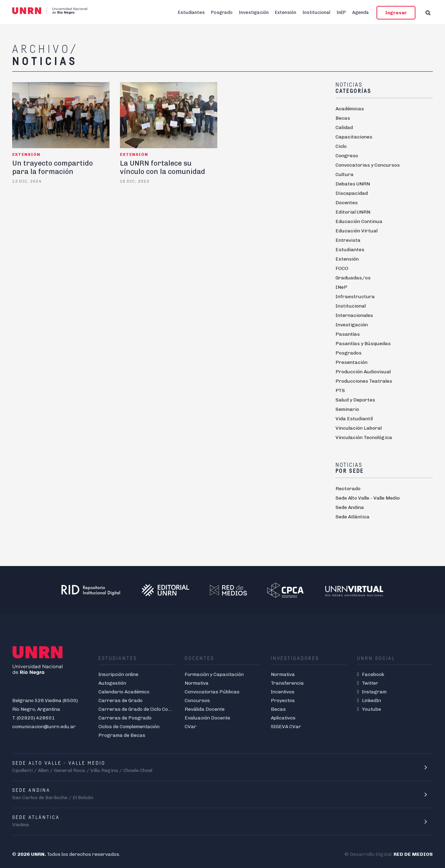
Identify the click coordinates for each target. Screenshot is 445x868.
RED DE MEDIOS (413, 854)
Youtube (369, 709)
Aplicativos (283, 718)
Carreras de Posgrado (125, 718)
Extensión (286, 12)
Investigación (254, 12)
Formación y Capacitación (214, 674)
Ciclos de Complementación (129, 727)
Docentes (347, 203)
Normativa (197, 683)
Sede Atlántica (353, 517)
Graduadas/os (353, 278)
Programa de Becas (122, 735)
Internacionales (354, 315)
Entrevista (348, 240)
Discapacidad (352, 193)
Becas (343, 118)
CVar (191, 727)
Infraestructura (355, 297)
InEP (341, 12)
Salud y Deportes (355, 400)
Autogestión (112, 683)
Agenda (361, 12)
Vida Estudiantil (354, 419)
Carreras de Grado (120, 700)
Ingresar (396, 13)
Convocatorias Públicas (212, 692)
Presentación (351, 362)
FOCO (342, 268)
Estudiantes (191, 12)
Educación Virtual (357, 231)
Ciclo (341, 146)
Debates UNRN (353, 184)
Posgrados (349, 353)
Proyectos (283, 700)
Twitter (368, 683)
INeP (341, 287)
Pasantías (348, 334)
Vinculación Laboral (359, 428)
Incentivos (283, 692)
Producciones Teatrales (364, 381)
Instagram (372, 692)
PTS (340, 391)
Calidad (344, 128)
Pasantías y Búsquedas (363, 344)
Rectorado (348, 489)
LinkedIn (369, 700)
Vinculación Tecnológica (364, 437)
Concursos (197, 700)
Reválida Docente (205, 709)
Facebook (371, 674)
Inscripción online (118, 674)
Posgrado (222, 12)
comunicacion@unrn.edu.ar (44, 727)
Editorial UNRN (353, 212)
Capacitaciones (354, 137)
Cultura (345, 174)
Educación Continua (359, 221)
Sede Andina (350, 507)
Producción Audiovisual (363, 372)
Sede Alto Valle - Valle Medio (368, 498)
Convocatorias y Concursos (368, 165)
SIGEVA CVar (286, 727)
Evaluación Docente (207, 718)
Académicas (350, 109)
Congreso (347, 156)
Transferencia (287, 683)
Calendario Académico (124, 692)
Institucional (316, 12)
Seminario (347, 409)
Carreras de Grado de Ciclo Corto (137, 709)
